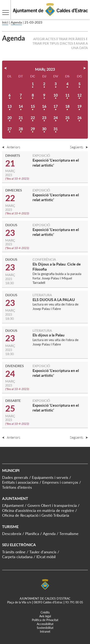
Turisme (10, 527)
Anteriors (11, 147)
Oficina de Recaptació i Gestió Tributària (36, 515)
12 (79, 95)
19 (79, 106)
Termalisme (69, 534)
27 (10, 129)
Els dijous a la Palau (48, 335)
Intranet (45, 631)
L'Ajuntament (13, 505)
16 (44, 106)
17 (56, 106)
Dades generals (15, 477)
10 (56, 95)
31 (56, 129)
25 (67, 118)
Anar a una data (80, 45)
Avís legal (45, 616)
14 (21, 106)
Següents (79, 147)
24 (56, 118)
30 (44, 129)
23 (44, 118)
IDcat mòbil (46, 557)
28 (21, 129)
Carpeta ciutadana (17, 557)
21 (21, 118)
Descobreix (12, 534)
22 (33, 118)
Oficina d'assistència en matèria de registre (38, 510)
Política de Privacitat (45, 620)
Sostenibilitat (45, 628)
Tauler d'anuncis (43, 552)
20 (10, 118)
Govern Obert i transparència (52, 505)
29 (33, 129)
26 (79, 118)
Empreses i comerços (60, 482)
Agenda (16, 22)
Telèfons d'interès (17, 487)
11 (67, 95)
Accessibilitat (45, 624)
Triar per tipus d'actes (53, 43)
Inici (5, 22)
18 (67, 106)
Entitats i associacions (20, 482)
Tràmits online (14, 552)
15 (33, 106)
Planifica (32, 534)
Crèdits (45, 612)
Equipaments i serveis (50, 477)
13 (10, 106)
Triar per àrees (72, 39)
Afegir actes (44, 39)
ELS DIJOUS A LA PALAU (54, 300)
